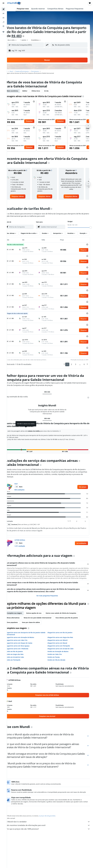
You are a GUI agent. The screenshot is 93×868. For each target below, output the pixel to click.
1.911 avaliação (25, 525)
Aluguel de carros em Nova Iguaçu (23, 627)
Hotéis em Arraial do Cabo (20, 638)
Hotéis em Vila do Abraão (59, 641)
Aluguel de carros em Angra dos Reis (63, 619)
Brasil (17, 71)
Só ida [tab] (52, 91)
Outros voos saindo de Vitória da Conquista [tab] (67, 594)
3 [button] (76, 344)
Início (11, 71)
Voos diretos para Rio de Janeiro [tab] (72, 599)
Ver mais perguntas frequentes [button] (50, 577)
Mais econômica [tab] (18, 91)
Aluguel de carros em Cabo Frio (22, 621)
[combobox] (42, 40)
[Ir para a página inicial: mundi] (14, 3)
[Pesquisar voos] (3, 9)
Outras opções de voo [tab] (39, 594)
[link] (23, 199)
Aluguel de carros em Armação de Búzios (25, 619)
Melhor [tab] (30, 91)
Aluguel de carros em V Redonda (23, 630)
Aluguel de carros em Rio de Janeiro (63, 614)
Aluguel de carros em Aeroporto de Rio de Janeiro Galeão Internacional (29, 615)
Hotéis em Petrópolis (19, 641)
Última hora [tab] (41, 91)
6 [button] (84, 344)
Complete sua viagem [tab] (20, 594)
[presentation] (50, 36)
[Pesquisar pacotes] (3, 22)
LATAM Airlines (25, 519)
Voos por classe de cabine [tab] (37, 604)
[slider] (91, 230)
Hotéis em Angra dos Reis (20, 636)
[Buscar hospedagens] (3, 13)
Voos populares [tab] (18, 604)
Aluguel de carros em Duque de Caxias (25, 624)
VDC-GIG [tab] (50, 371)
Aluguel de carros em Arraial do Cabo (63, 630)
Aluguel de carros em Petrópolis (62, 627)
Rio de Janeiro (41, 71)
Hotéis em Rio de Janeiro (20, 633)
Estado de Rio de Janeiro (28, 71)
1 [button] (67, 344)
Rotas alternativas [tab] (19, 599)
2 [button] (71, 344)
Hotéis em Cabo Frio (58, 636)
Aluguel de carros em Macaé (60, 624)
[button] (3, 3)
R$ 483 (43, 36)
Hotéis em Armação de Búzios (61, 633)
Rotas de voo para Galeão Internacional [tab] (43, 599)
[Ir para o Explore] (3, 26)
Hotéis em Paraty (57, 638)
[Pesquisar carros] (3, 18)
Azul (22, 463)
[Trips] (3, 32)
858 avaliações (25, 469)
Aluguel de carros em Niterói (60, 621)
